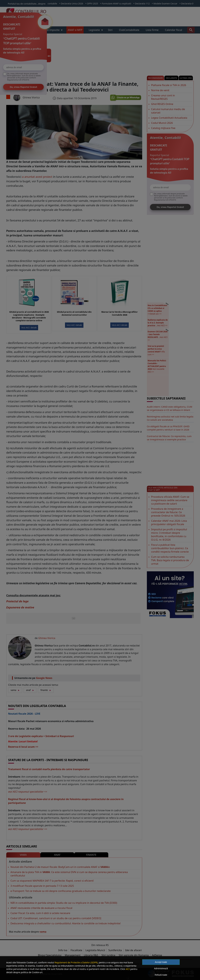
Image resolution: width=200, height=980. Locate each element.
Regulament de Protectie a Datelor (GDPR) (76, 962)
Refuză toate (161, 975)
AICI (128, 969)
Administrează (161, 968)
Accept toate (161, 962)
